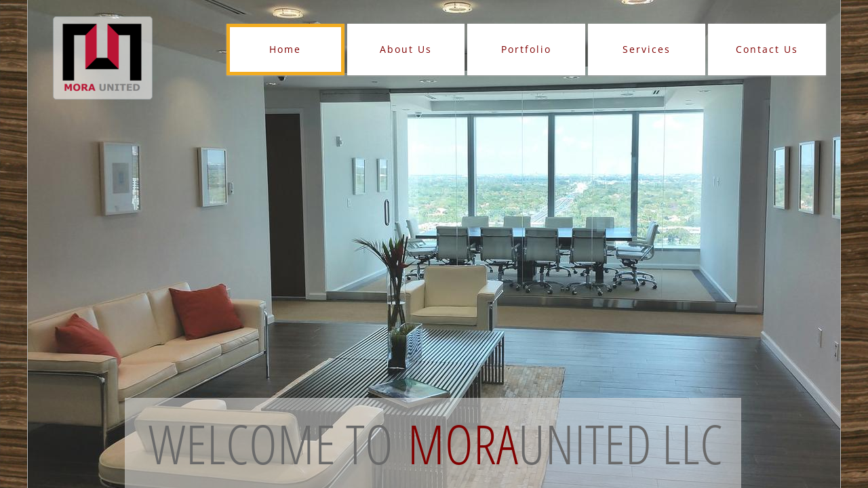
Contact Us (767, 49)
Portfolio (526, 49)
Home (285, 49)
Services (647, 49)
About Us (406, 49)
